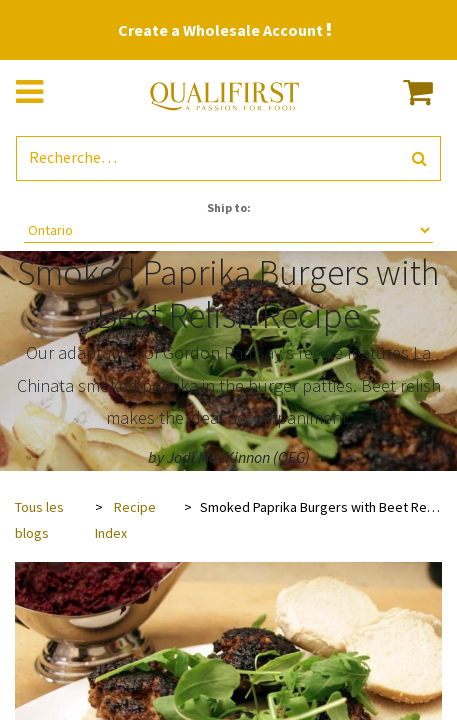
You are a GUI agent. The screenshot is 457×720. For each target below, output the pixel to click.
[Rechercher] (419, 158)
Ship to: (229, 207)
